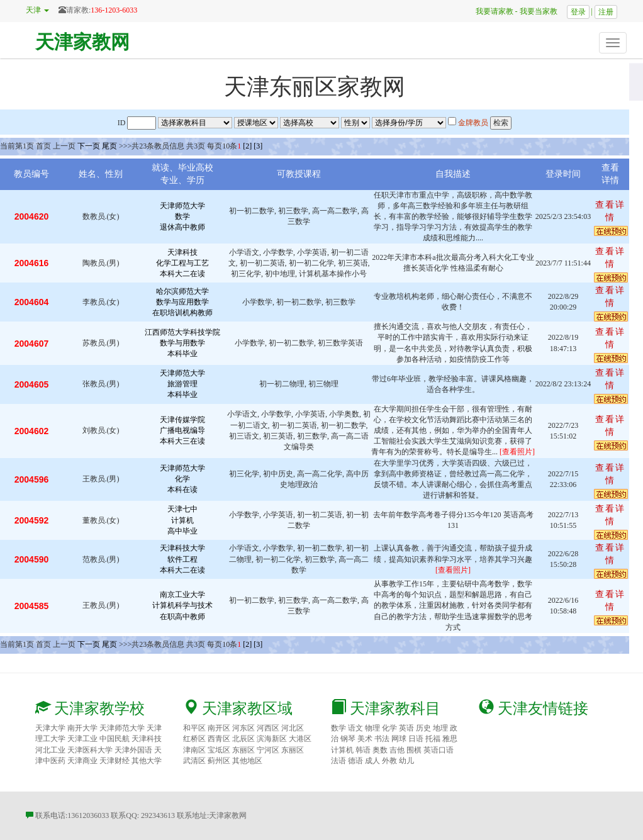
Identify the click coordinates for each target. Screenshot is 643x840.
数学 (338, 728)
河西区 (268, 728)
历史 (423, 728)
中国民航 (115, 739)
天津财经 (115, 761)
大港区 (300, 739)
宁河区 (268, 750)
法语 (338, 761)
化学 (389, 728)
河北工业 (50, 750)
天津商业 (82, 761)
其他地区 (247, 761)
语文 (355, 728)
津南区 (194, 750)
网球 (399, 739)
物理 (372, 728)
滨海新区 (272, 739)
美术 (365, 739)
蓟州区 (219, 761)
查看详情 (610, 211)
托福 (433, 739)
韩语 (363, 750)
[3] (258, 146)
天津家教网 (82, 42)
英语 (406, 728)
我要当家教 (542, 11)
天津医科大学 (90, 750)
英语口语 (439, 750)
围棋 (414, 750)
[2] (247, 146)
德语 (355, 761)
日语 (416, 739)
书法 (382, 739)
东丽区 (243, 750)
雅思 (450, 739)
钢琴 (348, 739)
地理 (440, 728)
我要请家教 (491, 11)
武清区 (194, 761)
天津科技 (147, 739)
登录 (578, 12)
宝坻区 (219, 750)
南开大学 (82, 728)
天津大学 (50, 728)
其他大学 (147, 761)
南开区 (219, 728)
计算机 (342, 750)
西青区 (219, 739)
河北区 (293, 728)
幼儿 (406, 761)
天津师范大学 (122, 728)
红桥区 (194, 739)
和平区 (194, 728)
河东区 (243, 728)
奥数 (380, 750)
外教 (389, 761)
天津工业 (82, 739)
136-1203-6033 (114, 10)
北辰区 (243, 739)
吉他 (397, 750)
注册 (606, 12)
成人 (372, 761)
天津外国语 (133, 750)
